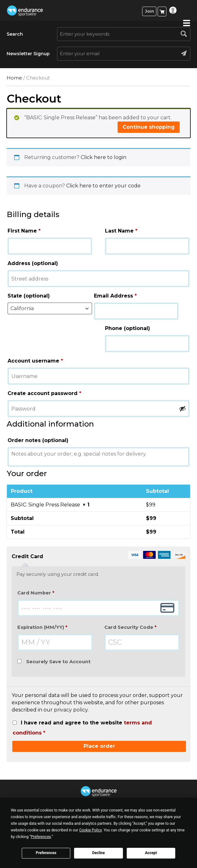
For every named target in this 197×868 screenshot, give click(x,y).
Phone (127, 328)
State (29, 296)
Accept (151, 853)
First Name (24, 231)
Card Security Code (130, 627)
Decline (98, 853)
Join (149, 11)
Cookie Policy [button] (90, 830)
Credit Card (98, 557)
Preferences (46, 853)
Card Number (36, 593)
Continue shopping (149, 127)
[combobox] (50, 308)
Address (33, 263)
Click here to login (104, 157)
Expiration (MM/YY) (42, 627)
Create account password (44, 393)
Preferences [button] (41, 837)
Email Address (115, 296)
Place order (99, 746)
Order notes (38, 440)
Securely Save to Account (58, 662)
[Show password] (183, 409)
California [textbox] (22, 308)
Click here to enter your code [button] (103, 186)
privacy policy (71, 710)
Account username (35, 361)
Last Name (121, 231)
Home (14, 78)
